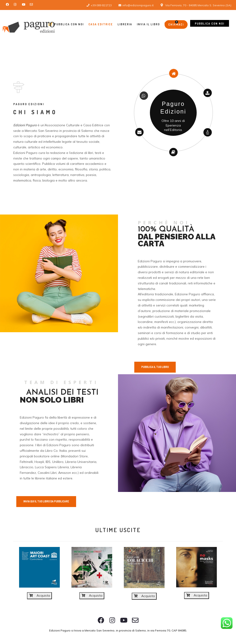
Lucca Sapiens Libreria (52, 467)
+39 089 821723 (101, 5)
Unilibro (58, 462)
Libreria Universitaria (81, 462)
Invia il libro (148, 24)
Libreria (125, 24)
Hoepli (39, 462)
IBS (48, 462)
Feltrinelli (26, 462)
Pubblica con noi (210, 24)
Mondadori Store (75, 456)
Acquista (40, 595)
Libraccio (27, 467)
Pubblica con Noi (66, 24)
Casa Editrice (101, 24)
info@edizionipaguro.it (138, 5)
